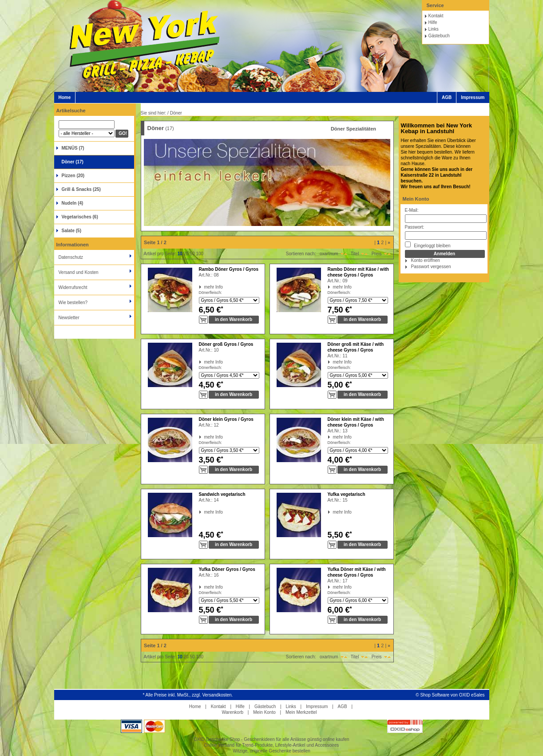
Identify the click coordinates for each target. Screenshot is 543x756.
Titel (355, 254)
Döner (176, 113)
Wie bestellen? (73, 303)
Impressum (473, 97)
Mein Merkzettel (301, 712)
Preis (377, 254)
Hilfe (433, 22)
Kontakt (436, 16)
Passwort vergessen (431, 267)
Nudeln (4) (73, 203)
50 (192, 254)
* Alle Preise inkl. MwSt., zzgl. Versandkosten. (188, 695)
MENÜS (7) (73, 148)
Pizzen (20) (73, 176)
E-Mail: (412, 210)
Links (434, 29)
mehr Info (204, 287)
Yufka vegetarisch (347, 494)
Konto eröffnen (426, 260)
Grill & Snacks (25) (81, 189)
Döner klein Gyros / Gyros (226, 419)
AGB (447, 97)
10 (180, 254)
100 (200, 254)
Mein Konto (416, 199)
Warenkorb (232, 712)
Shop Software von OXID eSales (452, 695)
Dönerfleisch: (211, 293)
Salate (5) (71, 231)
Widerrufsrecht (73, 287)
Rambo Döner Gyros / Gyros (229, 269)
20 (186, 254)
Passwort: (415, 227)
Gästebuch (439, 36)
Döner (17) (73, 162)
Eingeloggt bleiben (428, 245)
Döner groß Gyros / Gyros (226, 344)
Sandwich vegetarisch (222, 494)
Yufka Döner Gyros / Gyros (227, 569)
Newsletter (69, 318)
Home (65, 97)
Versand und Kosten (79, 272)
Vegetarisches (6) (80, 217)
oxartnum (329, 254)
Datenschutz (71, 257)
